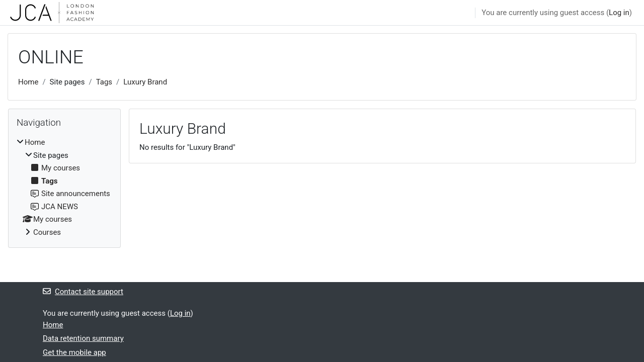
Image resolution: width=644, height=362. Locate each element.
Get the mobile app (74, 352)
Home (28, 82)
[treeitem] (64, 187)
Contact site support (83, 292)
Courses (47, 232)
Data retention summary (83, 338)
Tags (104, 82)
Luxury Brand (145, 82)
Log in (619, 13)
